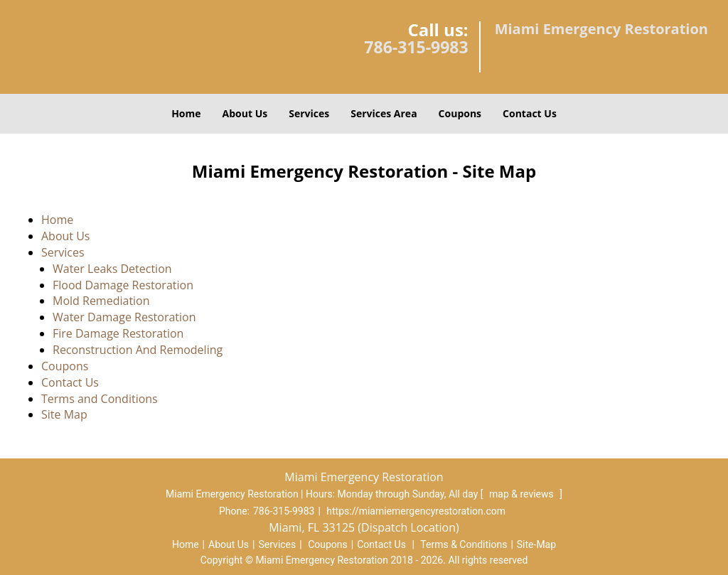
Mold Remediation (101, 301)
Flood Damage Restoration (123, 285)
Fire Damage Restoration (118, 333)
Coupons (460, 113)
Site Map (64, 414)
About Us (245, 113)
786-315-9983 (416, 47)
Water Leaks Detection (112, 269)
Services (309, 113)
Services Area (384, 113)
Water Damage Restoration (124, 317)
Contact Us (530, 113)
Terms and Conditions (100, 399)
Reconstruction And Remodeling (139, 350)
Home (186, 113)
